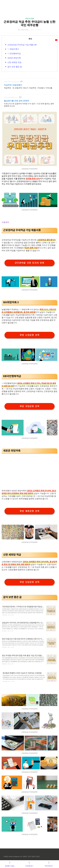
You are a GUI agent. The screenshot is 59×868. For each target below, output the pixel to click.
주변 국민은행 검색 (29, 406)
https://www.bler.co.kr (11, 97)
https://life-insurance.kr (12, 82)
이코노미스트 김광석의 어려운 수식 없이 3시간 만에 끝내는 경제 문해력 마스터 (29, 105)
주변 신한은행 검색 (29, 582)
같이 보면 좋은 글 (15, 67)
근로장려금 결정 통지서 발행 (29, 263)
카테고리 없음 (29, 19)
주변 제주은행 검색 (29, 511)
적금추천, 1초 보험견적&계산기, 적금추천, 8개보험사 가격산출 (28, 88)
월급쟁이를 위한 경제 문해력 (16, 101)
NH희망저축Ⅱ (13, 49)
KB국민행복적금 (14, 53)
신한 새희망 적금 (14, 62)
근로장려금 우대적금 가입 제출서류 (22, 45)
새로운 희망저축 (14, 58)
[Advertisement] (29, 469)
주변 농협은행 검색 (29, 335)
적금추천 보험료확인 (13, 85)
